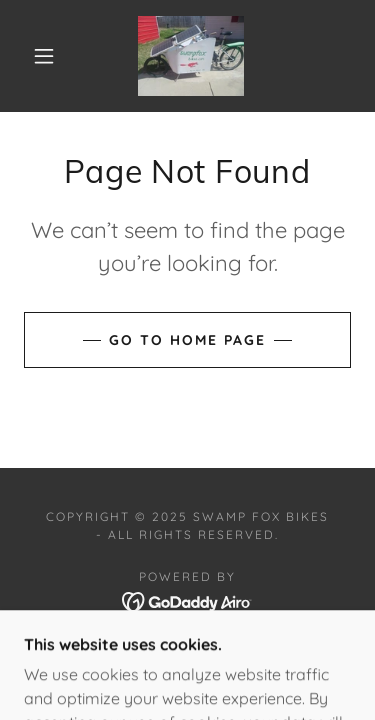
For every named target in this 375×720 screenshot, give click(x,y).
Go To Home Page (187, 340)
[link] (191, 56)
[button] (44, 56)
